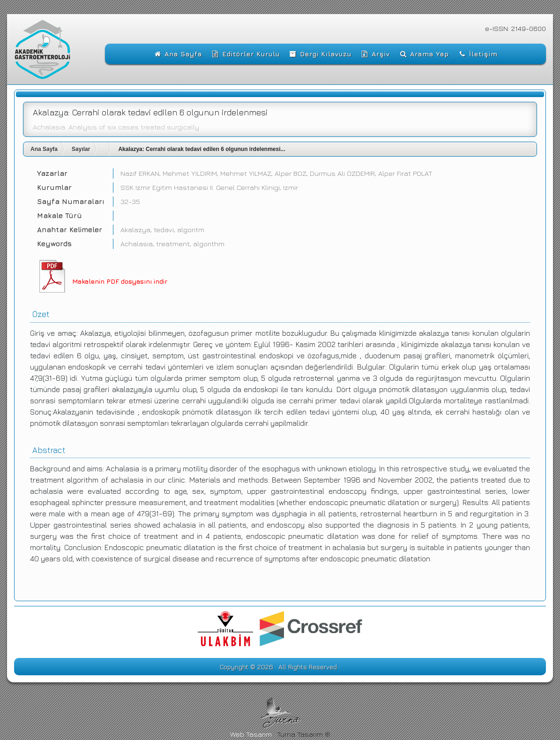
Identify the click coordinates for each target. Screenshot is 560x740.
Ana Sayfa (44, 149)
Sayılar (81, 149)
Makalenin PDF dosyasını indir (120, 281)
